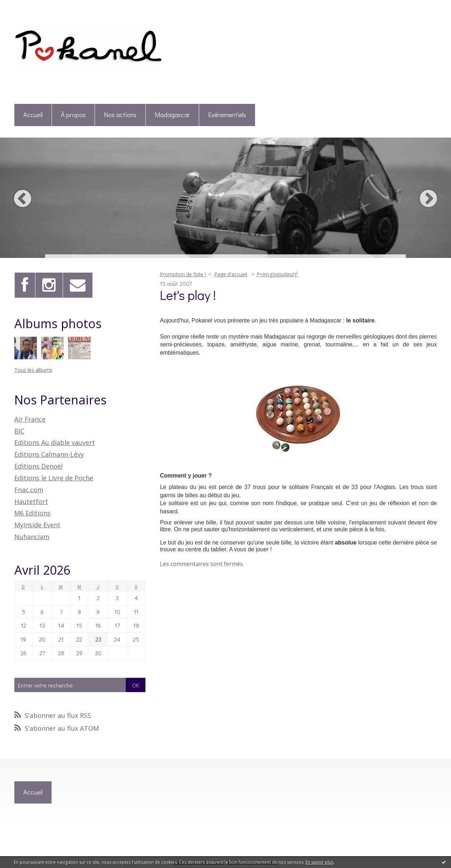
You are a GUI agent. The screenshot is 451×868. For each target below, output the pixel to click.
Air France (30, 419)
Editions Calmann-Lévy (49, 454)
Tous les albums (33, 370)
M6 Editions (32, 513)
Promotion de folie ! (183, 274)
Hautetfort (31, 502)
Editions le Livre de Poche (54, 478)
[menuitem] (33, 115)
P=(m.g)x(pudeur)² (277, 274)
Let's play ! (188, 295)
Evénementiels (227, 115)
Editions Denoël (39, 466)
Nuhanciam (32, 537)
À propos (73, 115)
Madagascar (172, 115)
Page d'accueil (231, 274)
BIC (19, 431)
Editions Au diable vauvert (55, 442)
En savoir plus (320, 862)
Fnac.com (29, 490)
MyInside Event (37, 525)
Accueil (33, 115)
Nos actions (120, 115)
